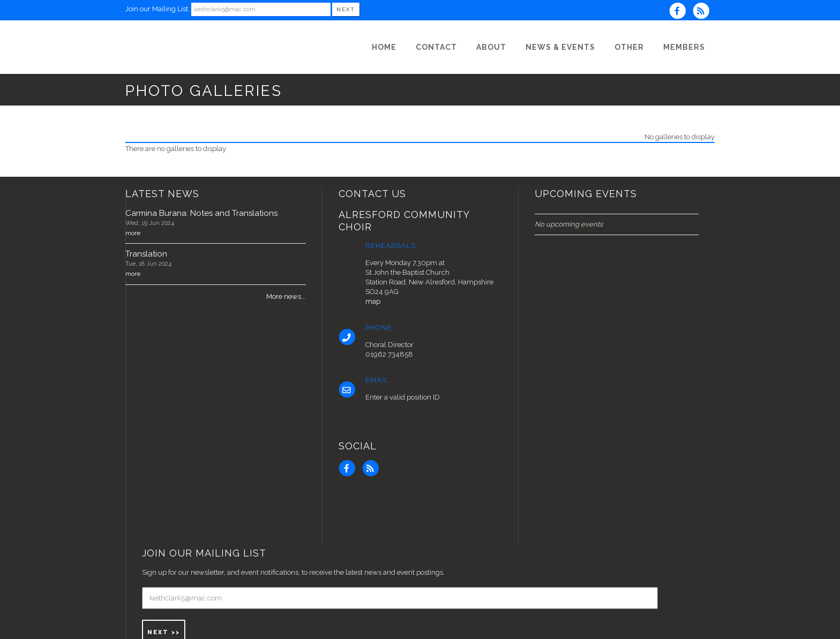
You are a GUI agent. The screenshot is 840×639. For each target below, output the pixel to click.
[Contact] (436, 47)
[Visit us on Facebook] (681, 12)
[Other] (629, 47)
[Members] (684, 47)
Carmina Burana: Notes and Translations (201, 213)
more (133, 233)
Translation (146, 254)
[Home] (384, 47)
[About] (491, 47)
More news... (286, 296)
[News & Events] (560, 47)
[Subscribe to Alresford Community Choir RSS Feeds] (704, 12)
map (373, 301)
